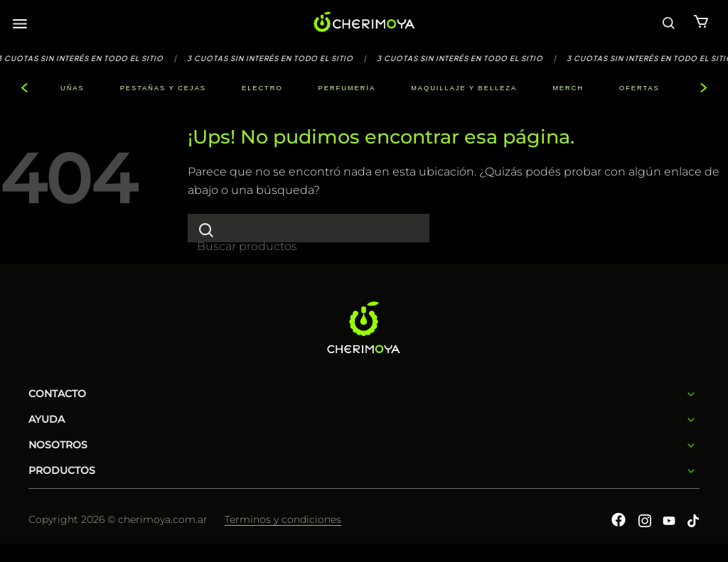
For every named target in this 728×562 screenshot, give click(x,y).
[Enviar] (206, 230)
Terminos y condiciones (283, 519)
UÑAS (73, 88)
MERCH (568, 88)
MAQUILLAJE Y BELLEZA (464, 88)
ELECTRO (262, 88)
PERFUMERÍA (347, 88)
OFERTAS (639, 88)
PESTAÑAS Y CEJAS (163, 88)
